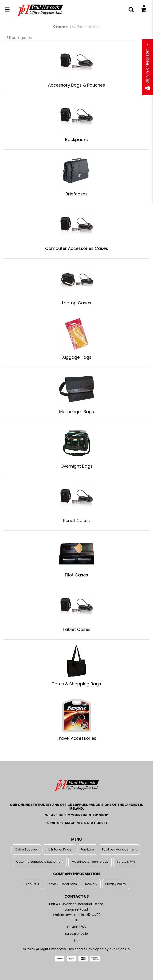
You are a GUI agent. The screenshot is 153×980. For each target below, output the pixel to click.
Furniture (87, 849)
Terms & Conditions (62, 884)
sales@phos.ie (76, 934)
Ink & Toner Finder (59, 849)
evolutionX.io (120, 949)
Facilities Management (119, 849)
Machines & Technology (90, 862)
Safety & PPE (126, 862)
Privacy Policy (116, 884)
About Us (32, 884)
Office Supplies (86, 27)
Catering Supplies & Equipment (40, 862)
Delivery (91, 884)
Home (60, 27)
